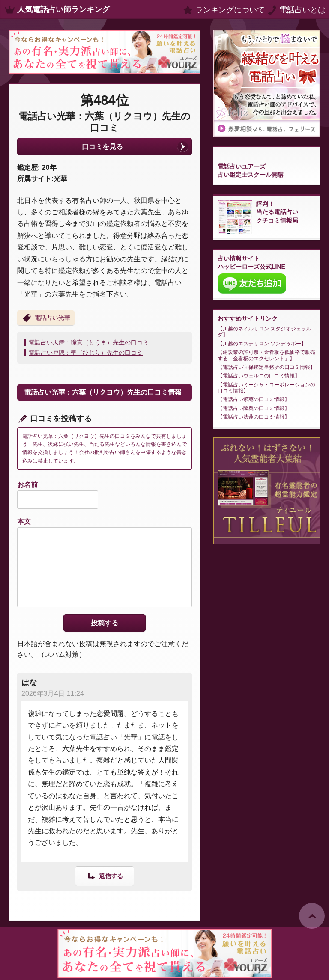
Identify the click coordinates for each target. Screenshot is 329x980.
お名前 (27, 485)
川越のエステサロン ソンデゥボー (262, 344)
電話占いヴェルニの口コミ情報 (259, 376)
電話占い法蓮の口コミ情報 (254, 417)
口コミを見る (102, 147)
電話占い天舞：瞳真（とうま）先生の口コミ (89, 342)
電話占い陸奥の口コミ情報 (254, 408)
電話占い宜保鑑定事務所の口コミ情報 (266, 367)
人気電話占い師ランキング (63, 9)
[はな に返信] (105, 876)
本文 (24, 521)
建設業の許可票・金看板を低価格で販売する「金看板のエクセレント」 (266, 355)
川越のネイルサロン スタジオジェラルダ (265, 332)
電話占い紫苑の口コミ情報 (254, 399)
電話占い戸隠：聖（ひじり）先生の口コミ (86, 353)
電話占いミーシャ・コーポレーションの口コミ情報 (266, 388)
